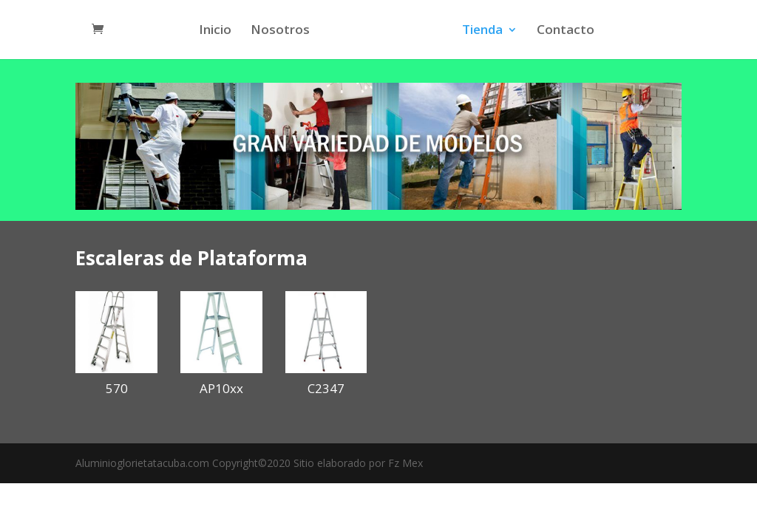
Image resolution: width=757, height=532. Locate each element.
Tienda (480, 31)
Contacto (563, 31)
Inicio (217, 31)
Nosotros (282, 31)
